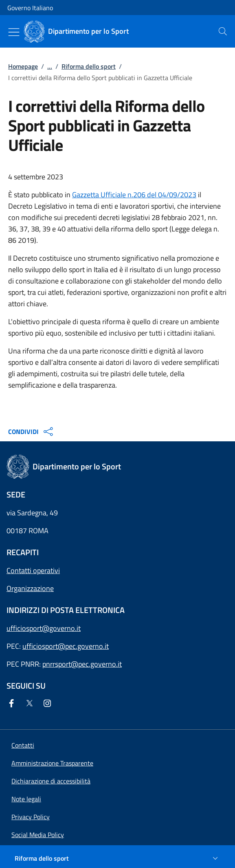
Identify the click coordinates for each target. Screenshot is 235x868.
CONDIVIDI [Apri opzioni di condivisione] (32, 432)
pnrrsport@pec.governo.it (82, 664)
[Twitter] (31, 704)
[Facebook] (13, 704)
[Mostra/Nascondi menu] (14, 32)
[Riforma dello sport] (117, 858)
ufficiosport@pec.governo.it (66, 646)
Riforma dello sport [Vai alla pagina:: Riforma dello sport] (89, 66)
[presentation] (223, 31)
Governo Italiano (30, 8)
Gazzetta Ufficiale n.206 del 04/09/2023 (134, 195)
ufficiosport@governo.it (44, 628)
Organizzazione (30, 588)
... (50, 66)
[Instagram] (49, 704)
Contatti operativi (33, 570)
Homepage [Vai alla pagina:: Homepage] (23, 66)
